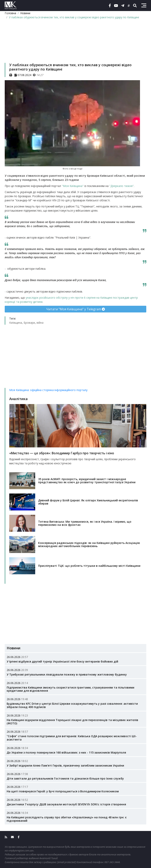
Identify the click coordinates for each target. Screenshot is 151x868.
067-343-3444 (112, 862)
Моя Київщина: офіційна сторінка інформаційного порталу (48, 390)
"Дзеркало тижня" (122, 186)
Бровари (29, 323)
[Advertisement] (75, 46)
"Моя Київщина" (72, 186)
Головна (10, 13)
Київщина (16, 323)
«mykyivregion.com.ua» (21, 850)
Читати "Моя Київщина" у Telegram (76, 309)
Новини (25, 13)
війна (40, 323)
